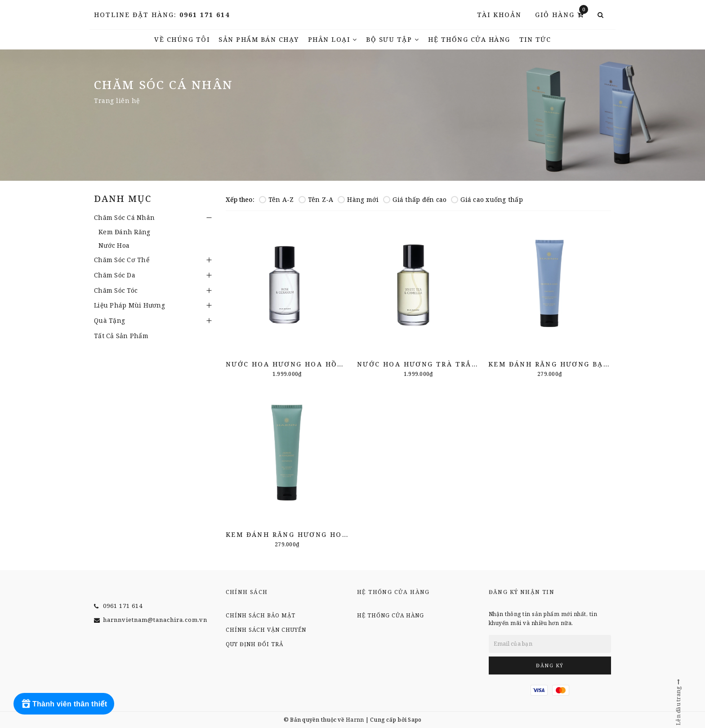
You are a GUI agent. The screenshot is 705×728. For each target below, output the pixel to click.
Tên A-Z (277, 199)
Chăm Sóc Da (115, 275)
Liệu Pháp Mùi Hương (129, 305)
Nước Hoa (114, 245)
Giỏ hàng (562, 14)
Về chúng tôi (182, 39)
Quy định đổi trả (254, 644)
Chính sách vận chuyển (266, 630)
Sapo (415, 720)
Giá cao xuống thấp (487, 199)
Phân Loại (333, 39)
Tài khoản (499, 15)
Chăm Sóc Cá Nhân (124, 217)
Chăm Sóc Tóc (116, 290)
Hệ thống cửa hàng (469, 39)
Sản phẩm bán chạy (259, 39)
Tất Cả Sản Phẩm (121, 336)
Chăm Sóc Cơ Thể (122, 260)
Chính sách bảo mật (261, 615)
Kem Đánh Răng (124, 232)
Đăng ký (550, 665)
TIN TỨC (535, 39)
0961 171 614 (205, 15)
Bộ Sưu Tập (393, 39)
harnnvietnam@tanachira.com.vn (155, 620)
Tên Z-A (316, 199)
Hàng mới (358, 199)
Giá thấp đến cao (415, 199)
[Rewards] (64, 704)
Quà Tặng (109, 320)
